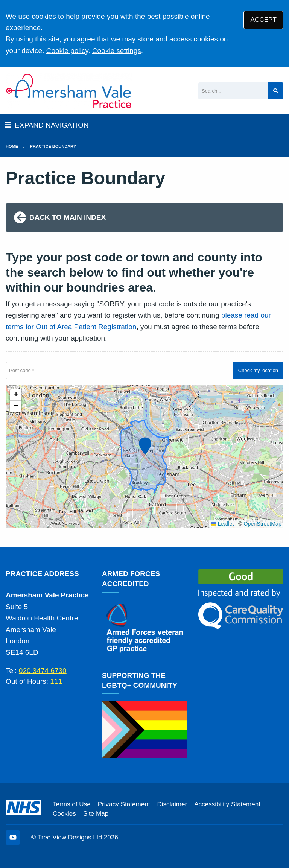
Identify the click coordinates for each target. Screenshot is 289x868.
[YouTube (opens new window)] (13, 838)
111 (56, 681)
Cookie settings (117, 51)
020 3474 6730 (43, 671)
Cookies (64, 814)
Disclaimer (172, 804)
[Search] (233, 91)
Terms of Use (72, 804)
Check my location (258, 370)
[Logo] (69, 91)
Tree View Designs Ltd (70, 837)
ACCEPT (264, 20)
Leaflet (222, 524)
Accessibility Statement (227, 804)
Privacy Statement (124, 804)
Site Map (96, 814)
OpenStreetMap (262, 524)
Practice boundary (53, 146)
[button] (144, 444)
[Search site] (276, 91)
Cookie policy (67, 51)
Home (12, 146)
